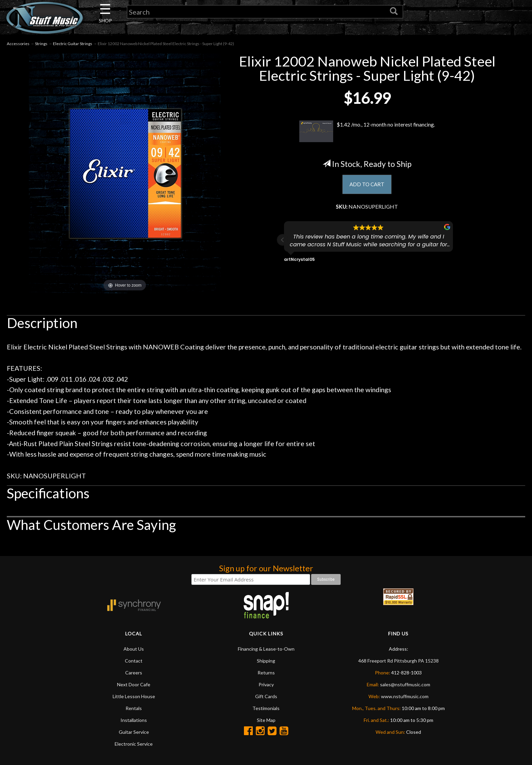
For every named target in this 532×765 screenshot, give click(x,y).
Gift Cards (266, 696)
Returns (266, 673)
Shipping (266, 661)
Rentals (134, 708)
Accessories (18, 44)
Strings (41, 44)
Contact (134, 661)
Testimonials (266, 708)
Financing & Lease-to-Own (266, 649)
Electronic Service (134, 744)
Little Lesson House (134, 696)
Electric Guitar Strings (73, 44)
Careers (134, 673)
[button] (283, 243)
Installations (134, 720)
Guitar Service (134, 732)
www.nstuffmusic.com (405, 696)
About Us (134, 649)
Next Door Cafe (134, 684)
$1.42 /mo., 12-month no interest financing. (367, 131)
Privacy (266, 684)
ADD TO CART (367, 185)
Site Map (266, 720)
